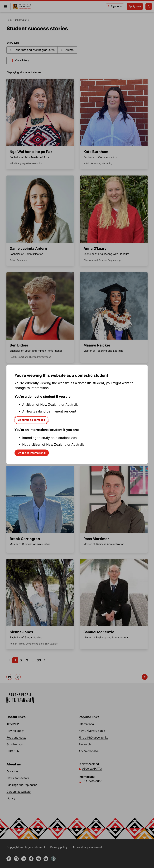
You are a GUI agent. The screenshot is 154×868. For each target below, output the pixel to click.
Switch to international (32, 453)
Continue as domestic (31, 420)
